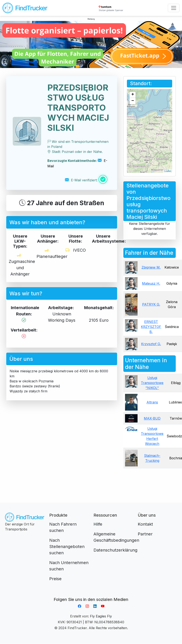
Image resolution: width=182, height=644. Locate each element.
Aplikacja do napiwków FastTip (91, 594)
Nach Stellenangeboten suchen (67, 547)
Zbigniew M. (151, 267)
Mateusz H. (151, 283)
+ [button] (133, 95)
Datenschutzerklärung (115, 550)
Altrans (152, 402)
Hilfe (98, 524)
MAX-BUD (152, 418)
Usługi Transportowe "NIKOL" (152, 383)
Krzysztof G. (151, 344)
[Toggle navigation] (174, 8)
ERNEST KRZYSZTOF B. (151, 327)
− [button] (133, 101)
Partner (145, 534)
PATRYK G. (151, 304)
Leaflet (168, 171)
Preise (55, 579)
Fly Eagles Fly (101, 616)
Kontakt (145, 524)
